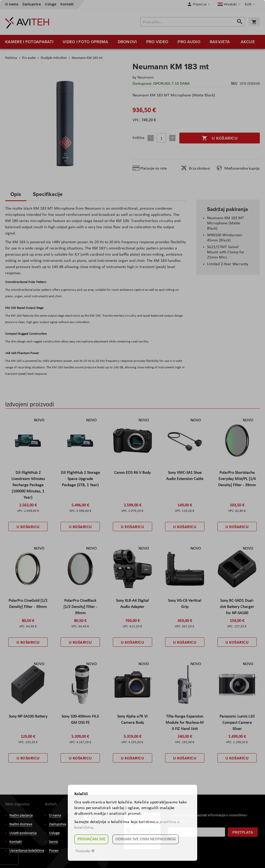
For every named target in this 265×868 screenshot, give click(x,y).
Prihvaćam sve (91, 839)
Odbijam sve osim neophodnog (146, 839)
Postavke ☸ (85, 851)
